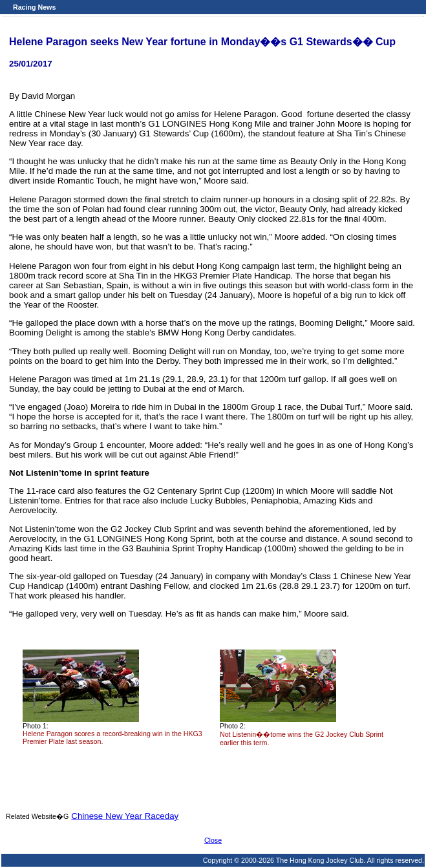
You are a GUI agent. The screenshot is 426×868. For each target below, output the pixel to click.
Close (213, 840)
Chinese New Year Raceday (125, 816)
